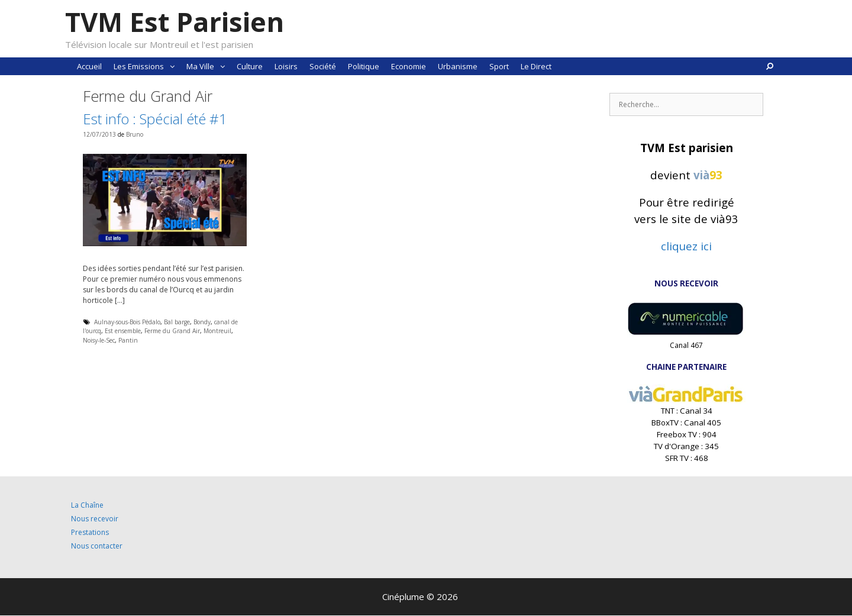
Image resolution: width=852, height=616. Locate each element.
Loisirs (286, 66)
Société (323, 66)
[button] (172, 66)
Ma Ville (209, 66)
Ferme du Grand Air (172, 331)
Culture (250, 66)
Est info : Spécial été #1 (155, 119)
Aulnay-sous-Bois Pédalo (127, 322)
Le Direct (536, 66)
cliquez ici (686, 246)
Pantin (128, 340)
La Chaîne (87, 505)
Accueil (89, 66)
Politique (364, 66)
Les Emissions (147, 66)
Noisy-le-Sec (99, 340)
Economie (409, 66)
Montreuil (217, 331)
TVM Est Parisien (175, 22)
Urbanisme (458, 66)
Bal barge (177, 322)
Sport (499, 66)
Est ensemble (123, 331)
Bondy (202, 322)
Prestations (90, 532)
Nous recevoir (95, 519)
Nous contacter (97, 546)
